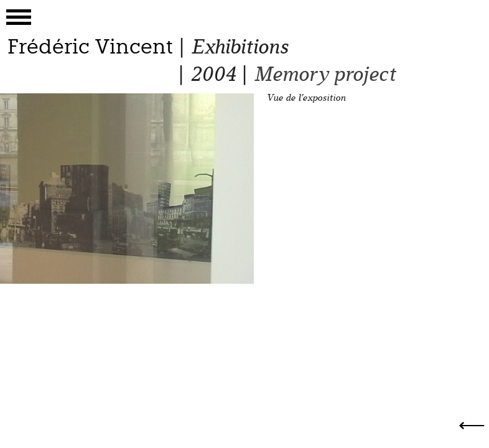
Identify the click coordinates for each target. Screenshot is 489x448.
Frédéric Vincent (90, 47)
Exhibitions (239, 47)
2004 (213, 74)
